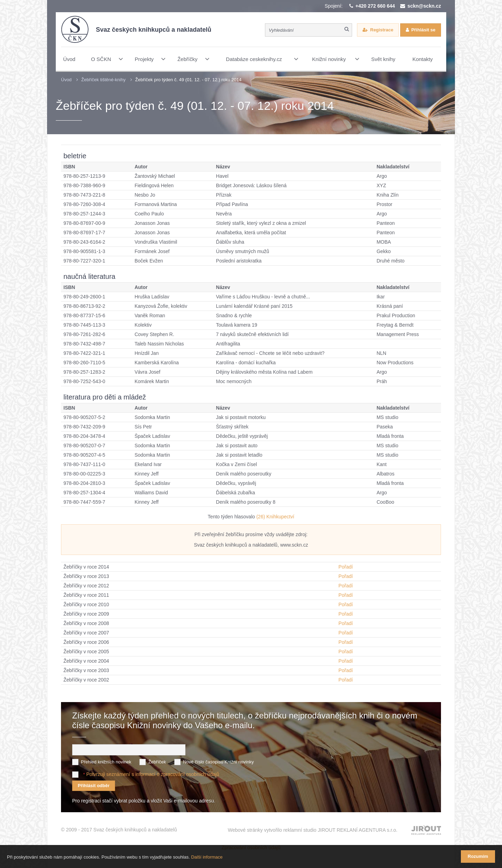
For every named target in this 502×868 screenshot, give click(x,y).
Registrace (382, 30)
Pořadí (346, 567)
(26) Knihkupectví (275, 517)
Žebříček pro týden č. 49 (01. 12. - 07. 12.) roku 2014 (188, 80)
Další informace (207, 857)
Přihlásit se (423, 30)
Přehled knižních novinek (106, 761)
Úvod (66, 80)
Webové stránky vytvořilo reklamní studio (313, 829)
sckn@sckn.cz (424, 6)
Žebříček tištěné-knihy (103, 80)
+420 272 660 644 (375, 6)
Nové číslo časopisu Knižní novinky (218, 761)
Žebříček (157, 761)
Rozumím (478, 856)
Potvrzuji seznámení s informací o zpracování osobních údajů (153, 774)
